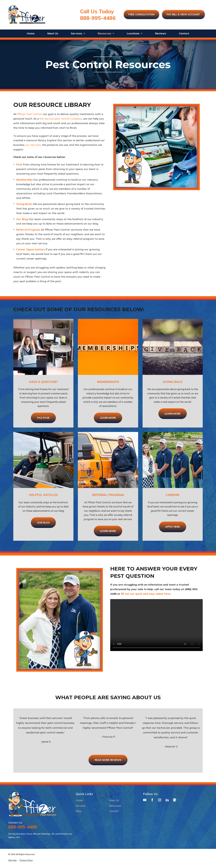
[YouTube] (145, 801)
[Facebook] (152, 801)
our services (33, 145)
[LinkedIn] (167, 801)
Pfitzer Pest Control (30, 114)
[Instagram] (160, 801)
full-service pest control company (61, 119)
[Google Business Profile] (175, 801)
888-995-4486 (96, 18)
